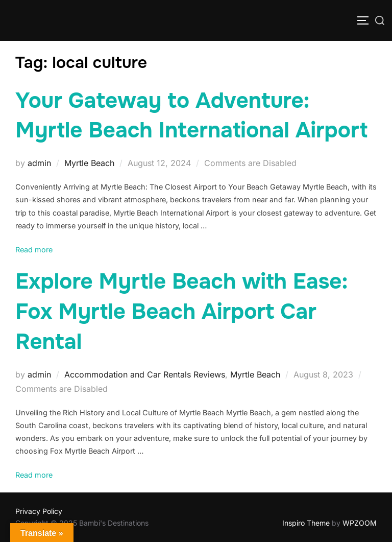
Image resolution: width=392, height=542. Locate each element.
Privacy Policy (39, 511)
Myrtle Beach (89, 163)
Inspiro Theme (306, 523)
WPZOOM (360, 523)
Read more (34, 250)
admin (39, 163)
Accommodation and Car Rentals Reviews (145, 374)
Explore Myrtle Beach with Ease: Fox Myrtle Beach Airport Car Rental (181, 312)
